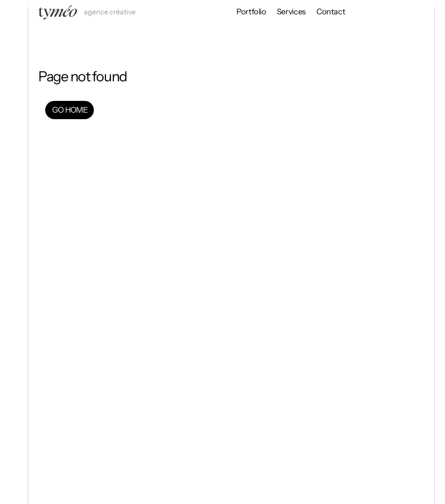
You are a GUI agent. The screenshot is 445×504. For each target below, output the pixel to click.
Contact (331, 12)
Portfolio (251, 12)
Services (291, 12)
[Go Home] (14, 90)
